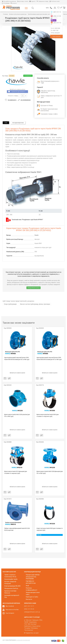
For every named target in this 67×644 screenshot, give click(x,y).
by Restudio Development (23, 640)
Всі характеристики (18, 123)
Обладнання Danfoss (11, 588)
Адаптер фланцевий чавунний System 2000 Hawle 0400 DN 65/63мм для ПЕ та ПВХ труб (49, 359)
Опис (6, 123)
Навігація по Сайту (32, 597)
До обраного (12, 100)
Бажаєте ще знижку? (18, 92)
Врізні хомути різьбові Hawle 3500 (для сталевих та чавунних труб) (48, 415)
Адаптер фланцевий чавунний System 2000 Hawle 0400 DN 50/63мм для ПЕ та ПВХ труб (17, 359)
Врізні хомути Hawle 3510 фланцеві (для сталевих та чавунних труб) (16, 472)
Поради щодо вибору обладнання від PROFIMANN (33, 577)
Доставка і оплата (23, 1)
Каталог (27, 8)
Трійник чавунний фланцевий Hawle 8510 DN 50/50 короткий (17, 529)
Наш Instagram (10, 613)
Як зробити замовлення (9, 1)
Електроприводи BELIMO (12, 586)
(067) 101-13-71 (51, 8)
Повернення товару (42, 1)
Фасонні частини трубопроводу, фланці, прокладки (35, 304)
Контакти (14, 3)
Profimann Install (54, 1)
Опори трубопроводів (10, 304)
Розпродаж (6, 3)
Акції (27, 586)
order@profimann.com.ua (33, 288)
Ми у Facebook (10, 606)
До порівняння (26, 100)
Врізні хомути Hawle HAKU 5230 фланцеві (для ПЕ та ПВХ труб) (50, 472)
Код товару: (5, 76)
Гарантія (32, 1)
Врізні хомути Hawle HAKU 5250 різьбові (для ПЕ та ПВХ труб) (17, 415)
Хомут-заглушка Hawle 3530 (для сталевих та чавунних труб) (50, 529)
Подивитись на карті (32, 633)
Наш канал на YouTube (12, 610)
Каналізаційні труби (11, 579)
